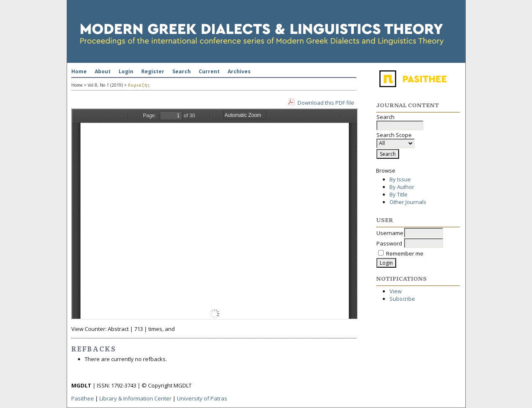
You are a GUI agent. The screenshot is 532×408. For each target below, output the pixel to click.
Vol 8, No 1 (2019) (105, 85)
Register (153, 71)
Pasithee (83, 398)
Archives (239, 71)
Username (390, 233)
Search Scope (396, 139)
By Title (398, 194)
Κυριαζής (139, 85)
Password (389, 243)
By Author (402, 187)
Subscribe (402, 299)
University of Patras (202, 398)
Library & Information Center (135, 398)
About (103, 71)
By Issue (400, 179)
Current (209, 71)
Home (79, 71)
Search (182, 71)
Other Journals (408, 202)
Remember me (405, 253)
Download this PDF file (326, 103)
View (396, 291)
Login (126, 71)
